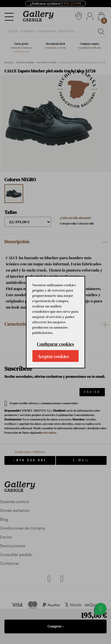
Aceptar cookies (53, 356)
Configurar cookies (56, 344)
